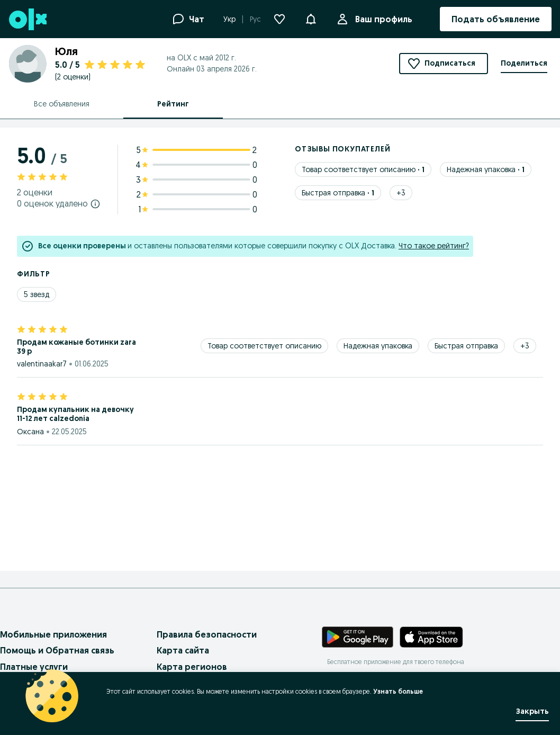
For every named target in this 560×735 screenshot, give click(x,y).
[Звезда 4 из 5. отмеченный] (53, 328)
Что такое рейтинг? (434, 246)
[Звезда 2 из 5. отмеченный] (32, 328)
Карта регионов (192, 667)
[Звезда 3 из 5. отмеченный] (42, 328)
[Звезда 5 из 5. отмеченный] (64, 328)
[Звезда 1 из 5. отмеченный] (21, 328)
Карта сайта (183, 650)
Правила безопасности (207, 634)
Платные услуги (34, 667)
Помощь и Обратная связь (57, 650)
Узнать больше (398, 691)
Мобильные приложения (53, 634)
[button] (311, 18)
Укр (229, 19)
